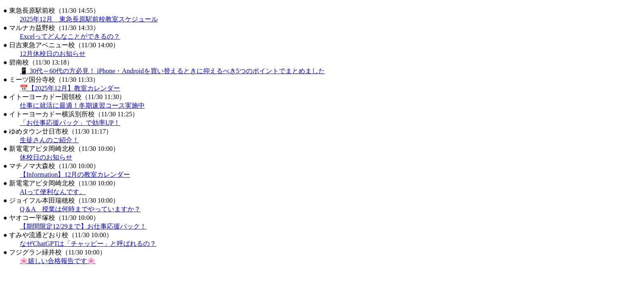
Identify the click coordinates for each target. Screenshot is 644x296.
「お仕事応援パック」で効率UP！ (70, 123)
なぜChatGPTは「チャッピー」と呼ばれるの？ (88, 244)
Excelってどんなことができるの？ (70, 36)
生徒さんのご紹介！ (49, 140)
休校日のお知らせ (46, 157)
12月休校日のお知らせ (53, 54)
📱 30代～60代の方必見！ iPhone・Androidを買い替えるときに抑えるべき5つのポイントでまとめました (172, 71)
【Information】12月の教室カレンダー (75, 175)
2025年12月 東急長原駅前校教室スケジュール (89, 19)
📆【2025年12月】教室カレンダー (70, 88)
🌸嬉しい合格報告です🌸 (58, 261)
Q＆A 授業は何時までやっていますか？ (80, 209)
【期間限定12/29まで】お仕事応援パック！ (83, 226)
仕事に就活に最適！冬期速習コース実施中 (82, 105)
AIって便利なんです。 (53, 192)
